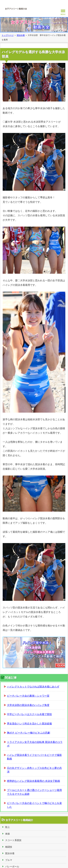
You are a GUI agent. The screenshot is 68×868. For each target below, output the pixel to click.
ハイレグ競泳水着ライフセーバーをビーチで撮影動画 (34, 757)
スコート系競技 (13, 840)
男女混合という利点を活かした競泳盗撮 (29, 723)
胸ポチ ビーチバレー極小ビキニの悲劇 (29, 733)
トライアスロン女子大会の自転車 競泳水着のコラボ (35, 744)
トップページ (8, 35)
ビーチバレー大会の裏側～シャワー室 (28, 696)
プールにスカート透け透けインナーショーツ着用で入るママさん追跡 (34, 792)
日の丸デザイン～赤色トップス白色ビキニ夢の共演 (34, 770)
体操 (7, 834)
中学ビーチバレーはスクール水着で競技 (29, 714)
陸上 (7, 827)
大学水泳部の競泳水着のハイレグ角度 (28, 705)
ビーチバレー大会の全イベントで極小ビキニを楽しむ (34, 805)
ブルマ (9, 860)
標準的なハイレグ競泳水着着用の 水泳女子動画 (34, 781)
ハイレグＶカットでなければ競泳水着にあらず (33, 687)
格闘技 (9, 847)
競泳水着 (21, 35)
